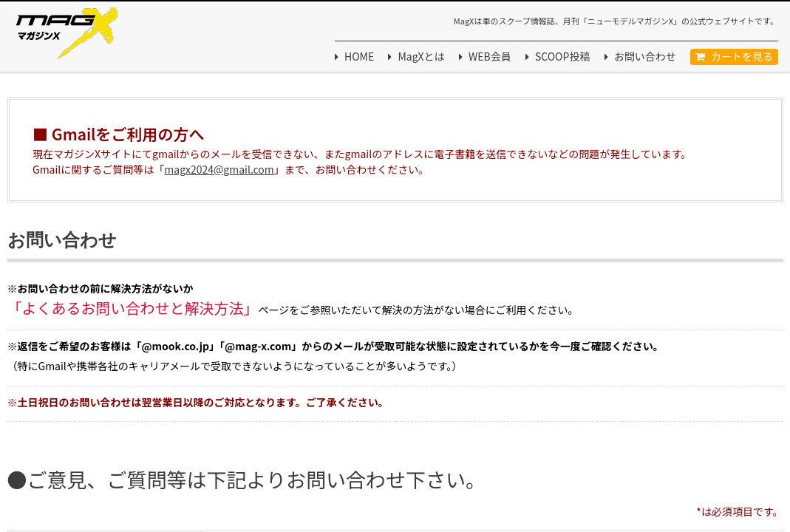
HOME (359, 56)
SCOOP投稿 (562, 56)
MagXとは (421, 56)
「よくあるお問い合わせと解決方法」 (133, 308)
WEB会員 (490, 56)
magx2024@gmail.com (219, 169)
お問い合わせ (645, 56)
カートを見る (742, 56)
